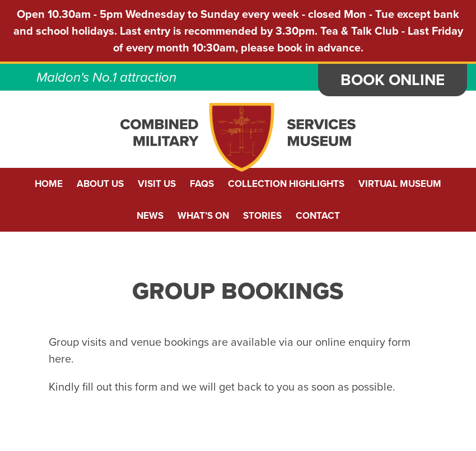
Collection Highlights (286, 184)
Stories (262, 216)
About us (100, 184)
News (150, 216)
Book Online (393, 80)
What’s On (203, 216)
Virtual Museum (400, 184)
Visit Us (157, 184)
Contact (318, 216)
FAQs (202, 184)
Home (49, 184)
